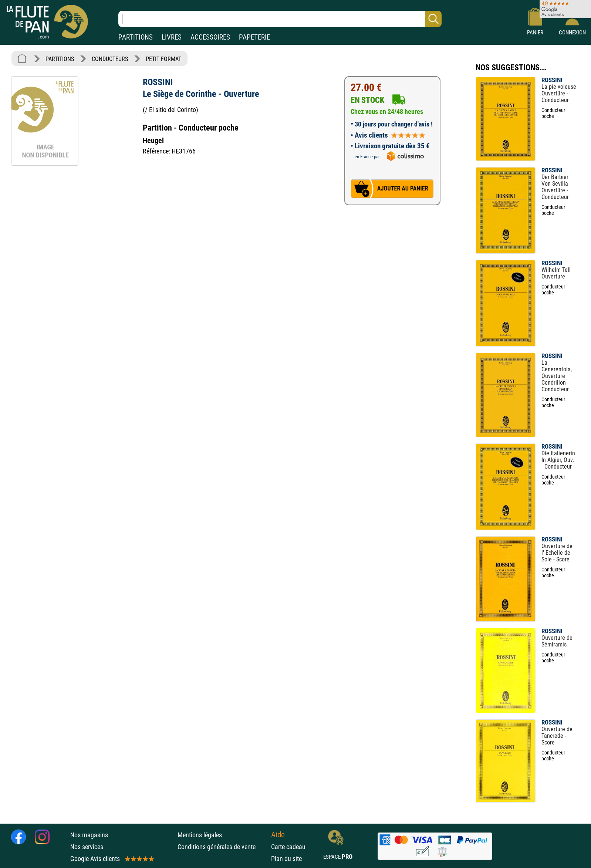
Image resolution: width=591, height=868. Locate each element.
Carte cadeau (288, 847)
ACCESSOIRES (210, 37)
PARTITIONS (136, 37)
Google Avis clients (112, 859)
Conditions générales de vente (222, 847)
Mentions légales (200, 835)
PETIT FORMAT (163, 59)
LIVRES (172, 37)
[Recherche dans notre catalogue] (280, 19)
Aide (278, 835)
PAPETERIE (254, 37)
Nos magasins (89, 835)
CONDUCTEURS (110, 59)
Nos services (87, 847)
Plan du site (286, 859)
